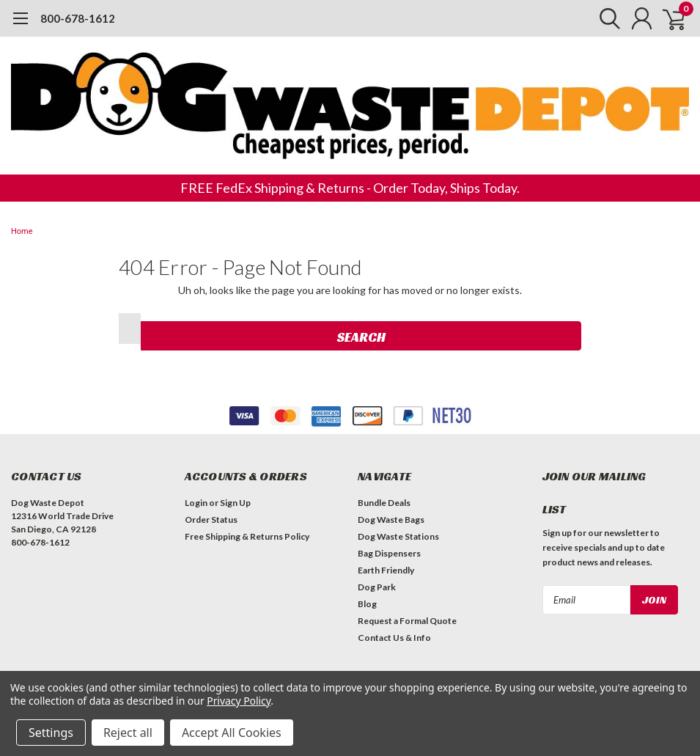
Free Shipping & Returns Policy (247, 536)
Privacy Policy (239, 701)
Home (22, 231)
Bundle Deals (384, 503)
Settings (51, 733)
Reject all (128, 733)
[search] (603, 18)
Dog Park (377, 587)
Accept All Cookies (232, 733)
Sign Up (235, 503)
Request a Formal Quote (407, 621)
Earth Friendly (386, 570)
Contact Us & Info (394, 638)
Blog (367, 604)
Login (196, 503)
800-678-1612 (78, 18)
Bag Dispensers (389, 553)
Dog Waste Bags (391, 520)
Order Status (211, 520)
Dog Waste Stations (398, 536)
